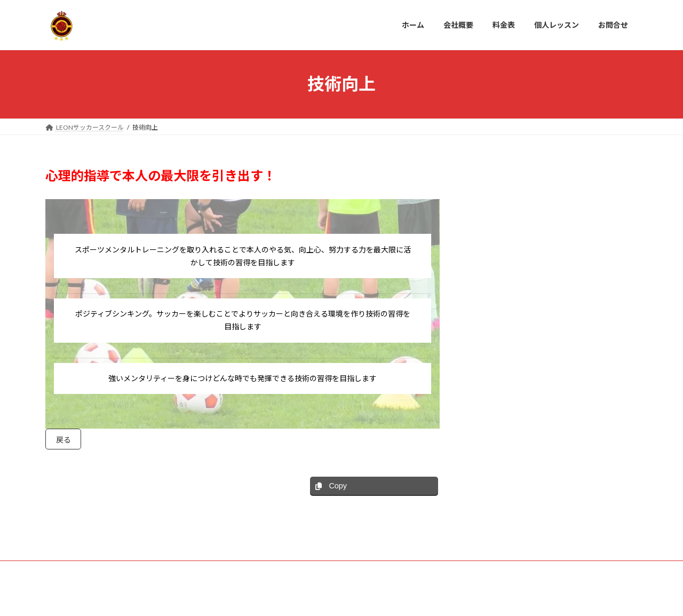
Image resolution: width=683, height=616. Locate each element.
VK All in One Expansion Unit (410, 598)
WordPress (284, 598)
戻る (66, 441)
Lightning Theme (339, 598)
